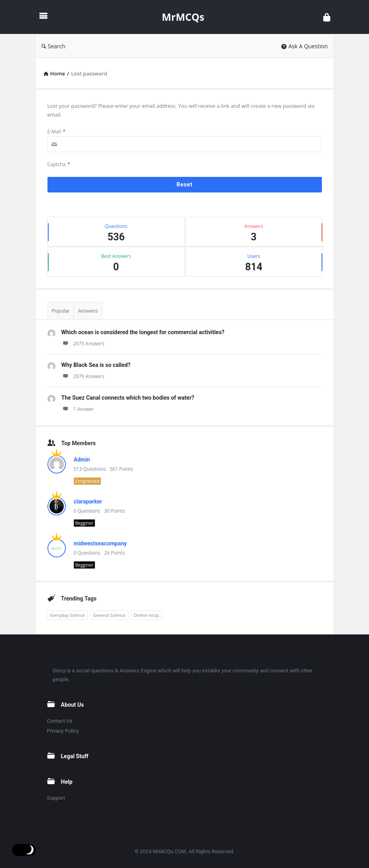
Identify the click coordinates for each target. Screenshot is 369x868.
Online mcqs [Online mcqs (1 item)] (146, 615)
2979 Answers (83, 376)
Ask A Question (305, 46)
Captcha (59, 164)
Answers (88, 311)
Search (53, 46)
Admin (82, 460)
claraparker (88, 501)
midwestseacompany (100, 543)
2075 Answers (83, 344)
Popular (61, 311)
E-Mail (57, 132)
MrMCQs (183, 17)
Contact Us (60, 721)
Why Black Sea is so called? (96, 365)
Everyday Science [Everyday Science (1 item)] (68, 615)
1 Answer (78, 409)
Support (56, 798)
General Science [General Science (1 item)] (109, 615)
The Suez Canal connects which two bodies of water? (128, 398)
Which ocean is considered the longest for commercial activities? (143, 332)
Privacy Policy (63, 731)
